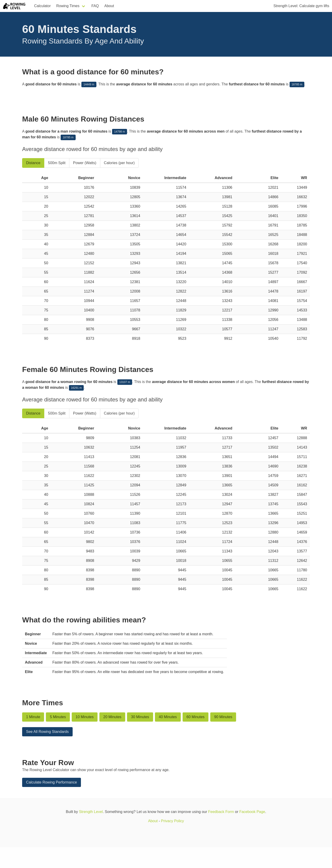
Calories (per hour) (119, 163)
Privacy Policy (172, 821)
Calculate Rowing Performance (52, 782)
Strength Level (91, 812)
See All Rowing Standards (47, 732)
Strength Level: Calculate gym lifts (301, 6)
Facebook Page (252, 812)
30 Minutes (140, 717)
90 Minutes (223, 717)
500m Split (57, 163)
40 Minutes (168, 717)
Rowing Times (68, 6)
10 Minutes (85, 717)
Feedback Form (221, 812)
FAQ (95, 6)
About (109, 6)
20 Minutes (112, 717)
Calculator (42, 6)
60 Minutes (196, 717)
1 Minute (33, 717)
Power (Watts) (85, 163)
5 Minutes (58, 717)
